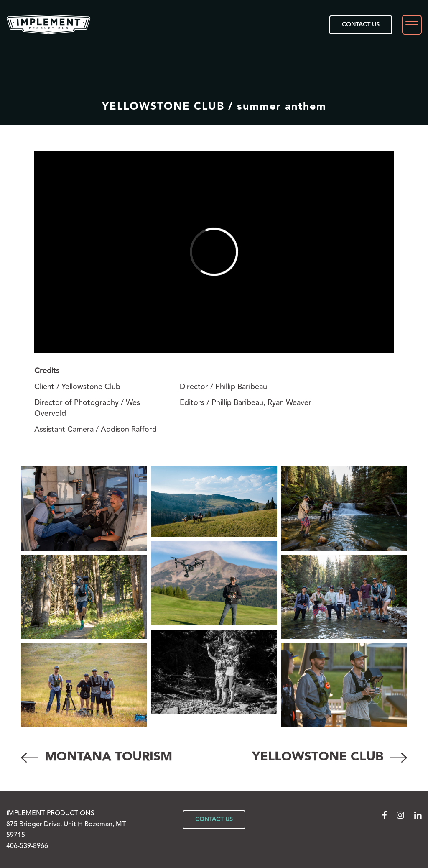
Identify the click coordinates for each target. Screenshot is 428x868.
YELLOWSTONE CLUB (330, 757)
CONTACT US (361, 25)
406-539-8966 (27, 846)
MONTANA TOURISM (97, 757)
